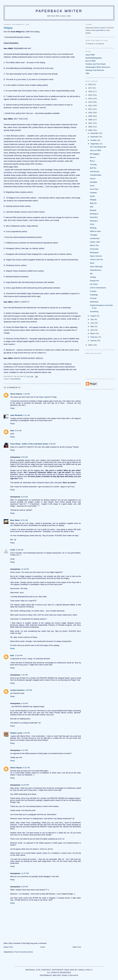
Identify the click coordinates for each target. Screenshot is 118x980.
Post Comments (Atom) (24, 952)
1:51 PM (24, 675)
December (95, 133)
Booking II (94, 221)
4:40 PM (27, 733)
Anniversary (95, 172)
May (92, 326)
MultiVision (94, 302)
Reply (12, 408)
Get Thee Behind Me (98, 147)
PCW (92, 224)
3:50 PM (29, 690)
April (92, 330)
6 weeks (93, 291)
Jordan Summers (17, 690)
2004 (90, 345)
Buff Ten (93, 168)
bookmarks (16, 379)
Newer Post (8, 947)
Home (43, 947)
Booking (93, 228)
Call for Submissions (98, 288)
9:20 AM (24, 457)
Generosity (94, 249)
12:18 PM (25, 569)
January (94, 341)
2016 (90, 91)
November (95, 137)
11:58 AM (20, 550)
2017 (90, 88)
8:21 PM (27, 768)
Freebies (93, 193)
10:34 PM (25, 785)
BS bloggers (95, 154)
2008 (90, 120)
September (95, 144)
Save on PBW (96, 150)
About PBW (90, 55)
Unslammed (95, 238)
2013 (90, 102)
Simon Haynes (16, 394)
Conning (93, 164)
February (94, 337)
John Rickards (16, 415)
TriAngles (94, 235)
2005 (90, 130)
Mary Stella (15, 520)
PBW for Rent (95, 231)
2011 (90, 109)
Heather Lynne (16, 733)
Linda (13, 550)
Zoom (92, 186)
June (93, 323)
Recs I (93, 161)
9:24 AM (24, 497)
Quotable (94, 182)
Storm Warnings (96, 267)
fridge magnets (44, 397)
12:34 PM (19, 655)
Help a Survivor (96, 256)
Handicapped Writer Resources (98, 67)
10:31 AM (24, 520)
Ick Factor (94, 284)
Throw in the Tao (97, 260)
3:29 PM (24, 887)
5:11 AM (27, 415)
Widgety (93, 200)
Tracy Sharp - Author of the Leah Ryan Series (29, 444)
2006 (90, 127)
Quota (92, 196)
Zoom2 (93, 179)
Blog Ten (93, 203)
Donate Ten (94, 281)
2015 (90, 95)
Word (92, 263)
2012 (90, 106)
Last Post (99, 30)
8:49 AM (52, 444)
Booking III (94, 214)
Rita (92, 207)
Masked (93, 210)
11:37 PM (25, 873)
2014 (90, 99)
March (93, 333)
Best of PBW (91, 61)
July (92, 319)
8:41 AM (18, 431)
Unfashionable (96, 175)
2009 (90, 116)
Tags (87, 73)
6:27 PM (24, 750)
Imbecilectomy (96, 270)
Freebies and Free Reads (96, 64)
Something (94, 312)
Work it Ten (94, 245)
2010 (90, 113)
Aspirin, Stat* (95, 242)
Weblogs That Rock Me (95, 70)
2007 (90, 123)
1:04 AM (27, 394)
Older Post (77, 947)
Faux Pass (94, 189)
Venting (93, 277)
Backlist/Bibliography (94, 58)
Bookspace (94, 252)
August (93, 316)
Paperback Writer (59, 11)
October (94, 140)
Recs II (93, 157)
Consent (93, 298)
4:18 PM (24, 703)
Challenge (94, 295)
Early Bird (94, 217)
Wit (91, 274)
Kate (12, 431)
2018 (90, 84)
